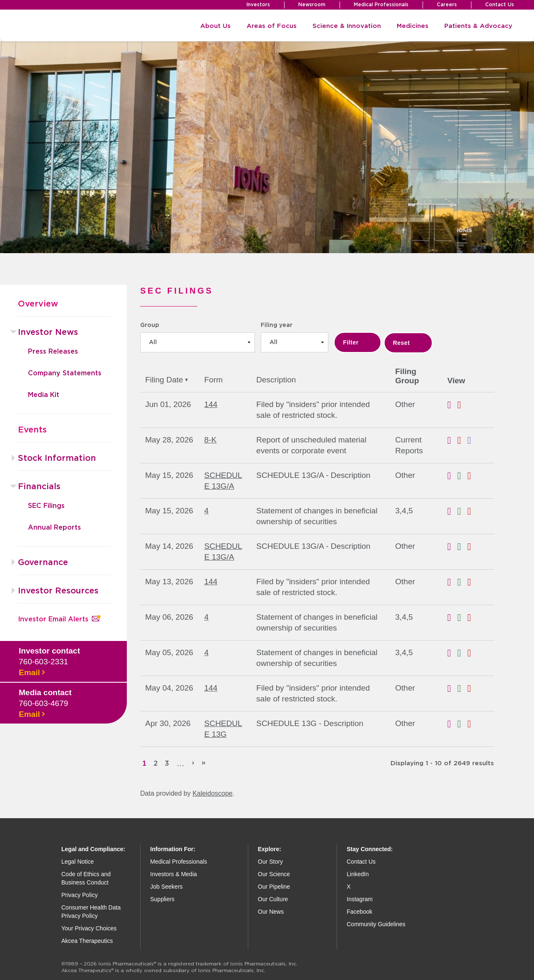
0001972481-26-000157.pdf (472, 582)
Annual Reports (54, 528)
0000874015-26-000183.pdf (472, 618)
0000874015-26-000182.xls (462, 653)
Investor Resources (58, 591)
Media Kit (44, 395)
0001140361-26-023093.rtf (452, 440)
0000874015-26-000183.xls (462, 618)
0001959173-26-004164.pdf (462, 405)
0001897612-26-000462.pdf (472, 476)
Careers (447, 5)
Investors (258, 5)
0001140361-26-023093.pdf (462, 440)
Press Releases (53, 352)
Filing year (277, 325)
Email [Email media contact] (32, 714)
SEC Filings (46, 506)
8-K (210, 440)
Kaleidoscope (212, 793)
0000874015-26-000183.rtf (452, 618)
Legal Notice (78, 862)
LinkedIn (358, 874)
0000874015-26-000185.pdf (472, 511)
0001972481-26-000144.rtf (452, 689)
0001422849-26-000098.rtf (452, 547)
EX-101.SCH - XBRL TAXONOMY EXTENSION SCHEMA (472, 440)
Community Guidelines (376, 924)
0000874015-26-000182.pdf (472, 653)
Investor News (48, 332)
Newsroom (312, 5)
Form (213, 380)
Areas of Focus (272, 26)
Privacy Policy (79, 895)
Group (150, 325)
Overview (38, 304)
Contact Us (500, 5)
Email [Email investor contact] (32, 673)
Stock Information (57, 458)
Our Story (270, 862)
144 (211, 404)
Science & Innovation (347, 26)
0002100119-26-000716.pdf (472, 724)
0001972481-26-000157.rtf (452, 582)
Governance (43, 563)
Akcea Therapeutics (87, 941)
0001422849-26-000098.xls (462, 547)
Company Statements (65, 373)
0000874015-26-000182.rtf (452, 653)
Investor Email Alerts (59, 619)
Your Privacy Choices (89, 928)
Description (276, 380)
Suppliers (162, 899)
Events (32, 430)
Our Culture (273, 899)
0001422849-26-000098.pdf (472, 547)
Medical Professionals (381, 5)
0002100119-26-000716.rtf (452, 724)
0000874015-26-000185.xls (462, 511)
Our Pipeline (274, 887)
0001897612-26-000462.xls (462, 476)
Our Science (274, 874)
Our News (271, 912)
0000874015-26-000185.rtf (452, 511)
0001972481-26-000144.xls (462, 689)
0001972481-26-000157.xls (462, 582)
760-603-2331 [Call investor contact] (43, 662)
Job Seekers (166, 887)
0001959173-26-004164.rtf (452, 405)
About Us (215, 26)
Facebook (359, 912)
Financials (39, 487)
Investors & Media (174, 874)
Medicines (413, 26)
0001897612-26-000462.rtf (452, 476)
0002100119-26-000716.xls (462, 724)
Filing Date (166, 380)
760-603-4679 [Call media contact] (43, 703)
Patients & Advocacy (478, 26)
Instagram (360, 899)
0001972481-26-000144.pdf (472, 689)
